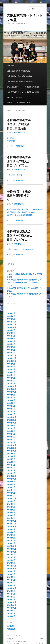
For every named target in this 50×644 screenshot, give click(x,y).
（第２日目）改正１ (15, 175)
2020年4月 (11, 490)
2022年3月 (11, 437)
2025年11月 (11, 324)
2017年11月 (11, 549)
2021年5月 (11, 462)
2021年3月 (11, 468)
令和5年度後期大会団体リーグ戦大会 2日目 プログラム (19, 161)
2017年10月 (11, 552)
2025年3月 (11, 347)
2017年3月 (11, 563)
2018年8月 (11, 532)
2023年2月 (11, 411)
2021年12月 (11, 445)
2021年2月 (11, 470)
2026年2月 (11, 316)
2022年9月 (11, 426)
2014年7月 (11, 613)
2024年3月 (11, 378)
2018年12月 (11, 521)
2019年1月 (11, 518)
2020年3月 (11, 493)
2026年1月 (11, 319)
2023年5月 (11, 403)
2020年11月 (11, 476)
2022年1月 (11, 442)
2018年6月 (11, 538)
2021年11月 (11, 448)
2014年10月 (11, 608)
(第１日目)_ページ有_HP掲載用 (20, 249)
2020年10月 (11, 479)
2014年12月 (11, 602)
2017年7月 (11, 557)
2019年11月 (11, 498)
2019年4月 (11, 512)
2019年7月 (11, 507)
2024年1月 (11, 383)
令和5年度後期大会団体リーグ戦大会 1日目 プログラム (19, 236)
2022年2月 (11, 440)
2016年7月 (11, 574)
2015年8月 (11, 591)
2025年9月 (11, 330)
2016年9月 (11, 571)
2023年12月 (11, 386)
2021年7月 (11, 459)
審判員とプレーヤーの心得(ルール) (20, 103)
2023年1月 (11, 414)
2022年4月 (11, 434)
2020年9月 (11, 482)
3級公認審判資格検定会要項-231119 (21, 212)
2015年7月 (11, 594)
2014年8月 (11, 611)
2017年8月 (11, 555)
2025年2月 (11, 350)
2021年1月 (11, 473)
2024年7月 (11, 369)
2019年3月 (11, 515)
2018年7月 (11, 535)
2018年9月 (11, 529)
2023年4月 (11, 406)
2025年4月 (11, 344)
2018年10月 (11, 526)
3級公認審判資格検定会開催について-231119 (24, 209)
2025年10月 (11, 327)
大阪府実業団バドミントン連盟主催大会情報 (23, 92)
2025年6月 (11, 339)
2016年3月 (11, 583)
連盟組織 (11, 66)
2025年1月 (11, 353)
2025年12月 (11, 322)
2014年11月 (11, 605)
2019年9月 (11, 501)
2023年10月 (11, 392)
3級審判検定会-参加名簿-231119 (19, 215)
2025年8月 (11, 333)
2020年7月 (11, 487)
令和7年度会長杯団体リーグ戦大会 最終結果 (24, 280)
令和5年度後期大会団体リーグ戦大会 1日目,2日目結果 (19, 124)
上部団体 (10, 626)
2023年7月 (11, 397)
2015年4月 (11, 597)
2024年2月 (11, 381)
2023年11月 (11, 389)
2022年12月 (11, 417)
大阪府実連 (20, 146)
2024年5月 (11, 372)
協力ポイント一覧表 (15, 97)
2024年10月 (11, 361)
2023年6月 (11, 400)
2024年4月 (11, 375)
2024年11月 (11, 358)
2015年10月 (11, 588)
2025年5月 (11, 341)
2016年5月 (11, 577)
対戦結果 (10, 138)
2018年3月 (11, 540)
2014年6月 (11, 616)
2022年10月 (11, 423)
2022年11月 (11, 420)
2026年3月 (11, 313)
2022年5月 (11, 431)
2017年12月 (11, 546)
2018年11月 (11, 524)
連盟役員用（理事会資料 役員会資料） (21, 82)
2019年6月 (11, 510)
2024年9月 (11, 364)
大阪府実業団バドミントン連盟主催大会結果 (23, 87)
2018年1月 (11, 543)
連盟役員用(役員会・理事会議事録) (20, 76)
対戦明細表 (11, 141)
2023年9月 (11, 395)
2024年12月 (11, 355)
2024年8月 (11, 367)
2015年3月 (11, 599)
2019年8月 (11, 504)
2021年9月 (11, 454)
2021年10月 (11, 451)
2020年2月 (11, 496)
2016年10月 (11, 569)
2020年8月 (11, 484)
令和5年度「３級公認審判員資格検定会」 (19, 196)
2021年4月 (11, 465)
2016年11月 (11, 566)
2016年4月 (11, 580)
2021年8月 (11, 456)
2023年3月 (11, 409)
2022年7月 (11, 428)
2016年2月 (11, 585)
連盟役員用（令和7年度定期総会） (20, 71)
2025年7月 (11, 336)
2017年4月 (11, 560)
